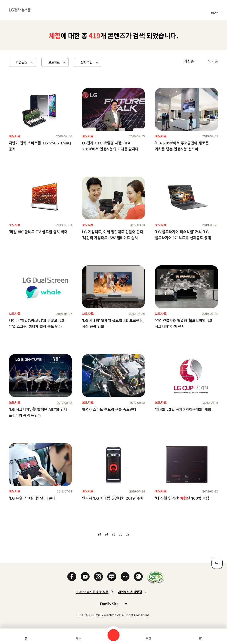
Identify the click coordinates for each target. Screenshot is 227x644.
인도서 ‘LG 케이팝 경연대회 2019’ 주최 (113, 498)
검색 (113, 635)
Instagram (98, 577)
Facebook (72, 577)
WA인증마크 (156, 577)
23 (99, 534)
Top (217, 563)
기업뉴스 (22, 62)
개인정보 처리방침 (130, 592)
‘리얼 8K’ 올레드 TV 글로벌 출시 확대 (38, 232)
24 (106, 534)
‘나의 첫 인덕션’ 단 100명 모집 (182, 498)
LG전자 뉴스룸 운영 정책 (92, 592)
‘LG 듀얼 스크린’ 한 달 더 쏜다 (32, 498)
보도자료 (54, 62)
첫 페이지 (86, 534)
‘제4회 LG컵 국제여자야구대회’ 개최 (183, 409)
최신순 (189, 61)
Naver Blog (112, 577)
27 (128, 534)
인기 (201, 638)
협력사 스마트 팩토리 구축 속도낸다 (109, 409)
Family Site (113, 604)
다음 (136, 534)
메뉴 (78, 638)
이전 (91, 534)
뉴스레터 (215, 13)
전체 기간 (87, 62)
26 (121, 534)
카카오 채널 (138, 577)
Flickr (125, 577)
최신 (149, 638)
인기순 (213, 61)
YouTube (85, 577)
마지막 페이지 (141, 534)
